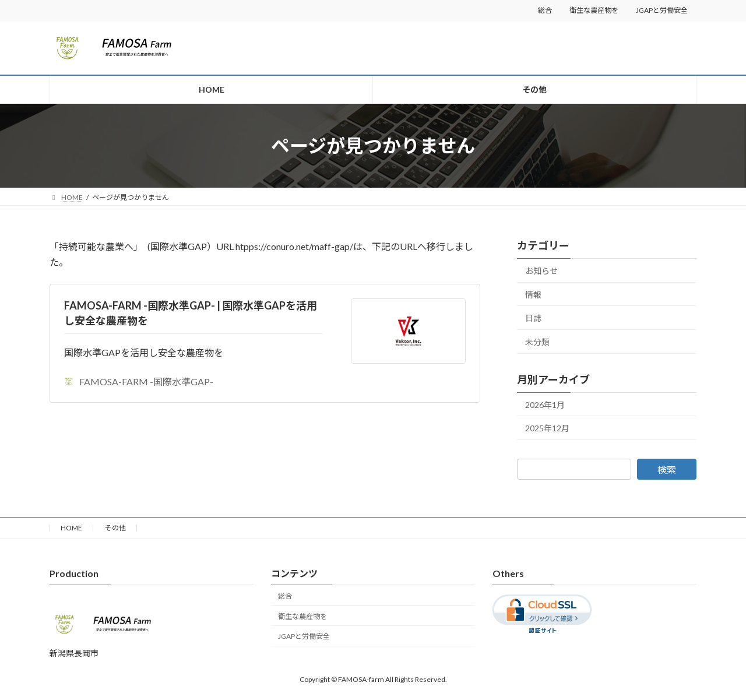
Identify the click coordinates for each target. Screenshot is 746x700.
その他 (115, 528)
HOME (71, 528)
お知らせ (541, 271)
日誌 (533, 318)
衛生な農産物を (594, 10)
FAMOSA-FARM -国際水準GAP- (139, 381)
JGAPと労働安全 (662, 10)
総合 (545, 10)
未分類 (537, 342)
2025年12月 (547, 428)
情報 (533, 295)
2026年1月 (545, 405)
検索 (667, 469)
